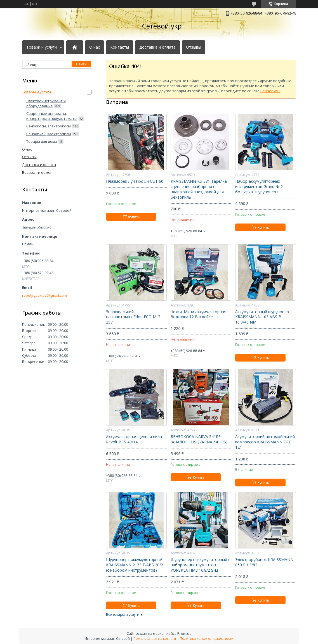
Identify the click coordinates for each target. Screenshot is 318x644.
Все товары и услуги (123, 615)
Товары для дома (42, 141)
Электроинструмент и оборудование (46, 103)
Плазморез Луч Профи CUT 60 (135, 181)
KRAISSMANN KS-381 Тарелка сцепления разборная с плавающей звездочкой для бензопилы (199, 189)
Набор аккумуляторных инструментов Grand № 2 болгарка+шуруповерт (259, 187)
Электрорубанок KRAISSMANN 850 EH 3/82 (264, 562)
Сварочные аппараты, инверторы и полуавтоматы (52, 116)
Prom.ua (184, 633)
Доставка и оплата (157, 47)
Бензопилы (270, 91)
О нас (95, 47)
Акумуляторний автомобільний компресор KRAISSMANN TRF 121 (265, 442)
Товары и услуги (36, 92)
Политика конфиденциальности (207, 639)
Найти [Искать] (81, 64)
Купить (134, 217)
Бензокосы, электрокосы (49, 126)
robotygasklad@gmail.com (44, 295)
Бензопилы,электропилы (49, 134)
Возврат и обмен (37, 172)
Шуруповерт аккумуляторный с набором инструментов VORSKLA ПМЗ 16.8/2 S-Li (200, 565)
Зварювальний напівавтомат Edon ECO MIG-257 (134, 317)
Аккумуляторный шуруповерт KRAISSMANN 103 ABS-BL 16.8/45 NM (263, 317)
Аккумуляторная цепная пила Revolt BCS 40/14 (134, 439)
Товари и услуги (42, 47)
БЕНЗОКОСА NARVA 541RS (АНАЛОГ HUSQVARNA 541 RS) (199, 439)
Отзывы (194, 47)
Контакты (120, 47)
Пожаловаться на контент (155, 639)
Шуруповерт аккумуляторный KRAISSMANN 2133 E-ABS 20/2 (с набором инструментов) (135, 565)
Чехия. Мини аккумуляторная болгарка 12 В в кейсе (198, 314)
